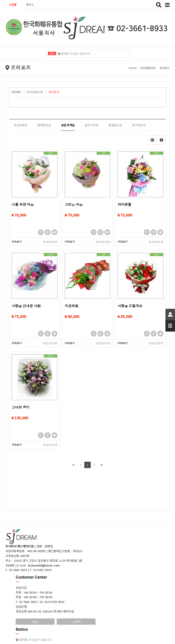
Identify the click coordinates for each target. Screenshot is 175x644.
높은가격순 (92, 125)
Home (133, 68)
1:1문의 (76, 622)
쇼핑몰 (13, 4)
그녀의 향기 (21, 407)
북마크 (30, 4)
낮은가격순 (68, 125)
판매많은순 (44, 125)
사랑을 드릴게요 (130, 306)
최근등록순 (21, 125)
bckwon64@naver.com (44, 565)
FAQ (35, 622)
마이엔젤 (124, 205)
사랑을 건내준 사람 (26, 306)
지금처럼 (72, 306)
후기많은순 (139, 125)
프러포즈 (165, 68)
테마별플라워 (148, 68)
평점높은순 (115, 125)
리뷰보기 (17, 241)
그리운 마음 (74, 205)
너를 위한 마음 (23, 205)
